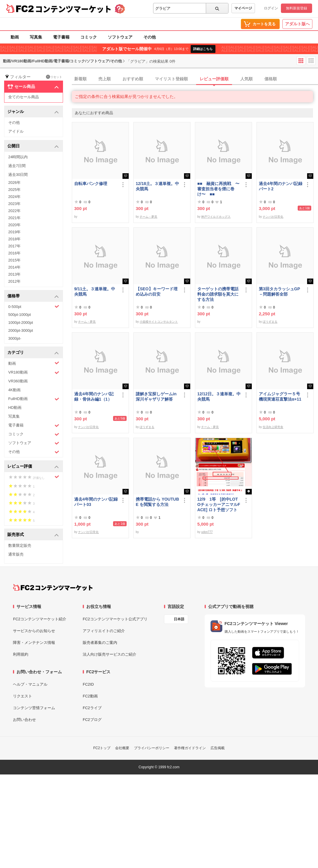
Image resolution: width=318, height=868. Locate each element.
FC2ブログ (92, 720)
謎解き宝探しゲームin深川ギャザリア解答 (156, 396)
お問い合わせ (24, 720)
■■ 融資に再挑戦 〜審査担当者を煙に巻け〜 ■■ (218, 189)
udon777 (207, 532)
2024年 (14, 197)
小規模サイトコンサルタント (159, 322)
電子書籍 (61, 37)
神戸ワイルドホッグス (216, 217)
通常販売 (16, 554)
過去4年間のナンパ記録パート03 (96, 502)
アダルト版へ (297, 24)
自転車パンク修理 (91, 184)
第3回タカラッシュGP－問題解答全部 (279, 291)
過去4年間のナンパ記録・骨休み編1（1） (94, 396)
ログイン (271, 8)
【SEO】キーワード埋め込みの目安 (157, 291)
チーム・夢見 (148, 217)
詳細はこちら (203, 49)
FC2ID (88, 684)
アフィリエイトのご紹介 (104, 631)
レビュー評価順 (214, 79)
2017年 (14, 246)
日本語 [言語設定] (179, 619)
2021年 (14, 218)
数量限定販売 (20, 545)
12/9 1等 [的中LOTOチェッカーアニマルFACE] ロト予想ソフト (219, 504)
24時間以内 (18, 157)
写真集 (36, 37)
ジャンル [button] (33, 112)
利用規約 (21, 654)
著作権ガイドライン (190, 748)
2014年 (14, 267)
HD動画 (15, 408)
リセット (54, 77)
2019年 (14, 232)
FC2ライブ (92, 708)
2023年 (14, 204)
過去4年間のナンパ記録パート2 (281, 186)
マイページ (243, 8)
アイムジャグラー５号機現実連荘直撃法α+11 (280, 396)
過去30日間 (18, 175)
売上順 (105, 79)
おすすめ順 (133, 79)
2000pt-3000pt (21, 330)
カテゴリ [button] (33, 353)
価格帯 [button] (33, 296)
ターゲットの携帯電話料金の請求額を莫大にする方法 (218, 294)
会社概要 (122, 748)
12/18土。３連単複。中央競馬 (157, 186)
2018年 (14, 239)
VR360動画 (18, 381)
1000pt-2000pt (21, 323)
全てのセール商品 (24, 97)
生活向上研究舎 (273, 427)
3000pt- (15, 338)
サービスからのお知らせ (34, 631)
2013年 (14, 274)
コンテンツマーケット (73, 9)
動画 (15, 37)
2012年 (14, 281)
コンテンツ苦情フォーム (34, 708)
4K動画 (14, 390)
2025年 (14, 190)
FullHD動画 (34, 399)
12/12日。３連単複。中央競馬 (219, 396)
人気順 (246, 79)
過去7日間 (17, 166)
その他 (150, 37)
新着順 (80, 79)
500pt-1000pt (20, 315)
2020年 (14, 225)
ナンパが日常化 (273, 217)
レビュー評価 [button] (33, 467)
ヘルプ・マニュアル (30, 684)
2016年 (14, 253)
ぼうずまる (270, 322)
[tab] (195, 79)
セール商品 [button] (33, 87)
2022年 (14, 211)
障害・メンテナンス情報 (34, 643)
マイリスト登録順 (171, 79)
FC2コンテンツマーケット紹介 (40, 619)
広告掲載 (218, 748)
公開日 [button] (33, 146)
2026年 (14, 183)
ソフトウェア (120, 37)
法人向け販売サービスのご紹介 (110, 654)
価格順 (271, 79)
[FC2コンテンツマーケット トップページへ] (53, 587)
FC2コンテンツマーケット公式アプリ (115, 619)
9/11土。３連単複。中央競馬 (95, 291)
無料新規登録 (297, 8)
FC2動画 (90, 696)
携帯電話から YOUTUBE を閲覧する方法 (157, 502)
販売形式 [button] (33, 535)
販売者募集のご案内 (100, 643)
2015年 (14, 260)
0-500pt (34, 306)
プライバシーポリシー (152, 748)
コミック (89, 37)
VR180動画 (34, 373)
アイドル (16, 131)
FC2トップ (102, 748)
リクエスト (23, 696)
